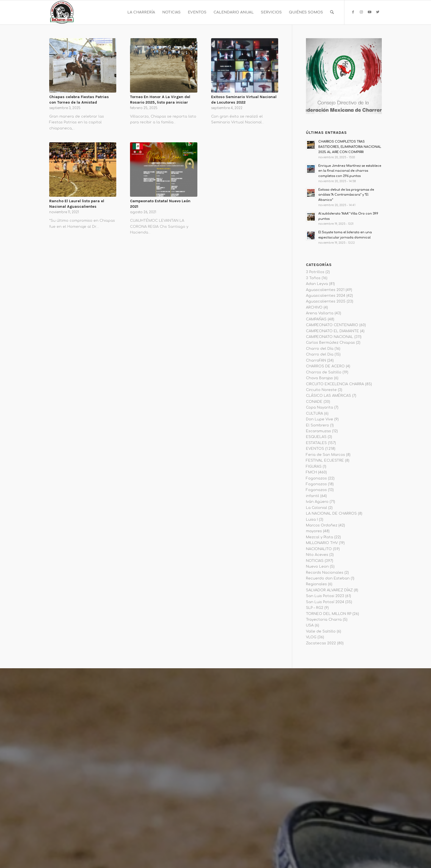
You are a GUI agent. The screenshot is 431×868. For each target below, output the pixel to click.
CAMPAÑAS (316, 319)
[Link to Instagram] (361, 12)
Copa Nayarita (320, 407)
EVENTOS (315, 449)
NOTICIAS (315, 561)
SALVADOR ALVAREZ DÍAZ (329, 590)
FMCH (311, 472)
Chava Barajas (319, 378)
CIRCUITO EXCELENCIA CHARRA (335, 384)
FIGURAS (314, 467)
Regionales (316, 584)
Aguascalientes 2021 (325, 290)
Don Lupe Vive (320, 419)
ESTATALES (316, 443)
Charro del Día (320, 349)
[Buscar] (332, 12)
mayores (314, 531)
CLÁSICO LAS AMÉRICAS (328, 396)
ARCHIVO (314, 307)
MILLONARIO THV (322, 543)
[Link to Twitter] (378, 12)
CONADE (314, 402)
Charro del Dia (320, 354)
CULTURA (314, 414)
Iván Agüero (317, 502)
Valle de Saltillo (321, 631)
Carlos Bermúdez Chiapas (330, 343)
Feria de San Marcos (325, 455)
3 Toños (313, 278)
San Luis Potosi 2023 (325, 596)
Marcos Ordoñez (322, 525)
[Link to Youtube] (369, 12)
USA (310, 625)
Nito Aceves (317, 555)
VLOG (311, 637)
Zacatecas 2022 (321, 643)
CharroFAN (316, 360)
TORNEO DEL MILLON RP (329, 614)
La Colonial (317, 508)
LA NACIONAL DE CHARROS (331, 514)
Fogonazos (316, 478)
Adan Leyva (317, 284)
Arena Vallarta (320, 313)
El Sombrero (317, 425)
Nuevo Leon (317, 567)
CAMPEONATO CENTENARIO (332, 325)
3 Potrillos (315, 272)
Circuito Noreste (321, 390)
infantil (313, 496)
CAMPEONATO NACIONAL (330, 337)
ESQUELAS (316, 437)
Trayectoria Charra (324, 620)
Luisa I (312, 520)
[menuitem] (141, 12)
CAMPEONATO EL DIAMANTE (332, 331)
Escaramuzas (318, 431)
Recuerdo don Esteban (328, 578)
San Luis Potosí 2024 (325, 602)
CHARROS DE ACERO (325, 366)
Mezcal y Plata (320, 537)
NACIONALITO (319, 549)
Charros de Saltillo (324, 372)
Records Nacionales (325, 573)
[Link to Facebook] (353, 12)
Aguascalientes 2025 (326, 301)
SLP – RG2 (315, 608)
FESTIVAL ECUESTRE (325, 461)
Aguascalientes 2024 (326, 296)
